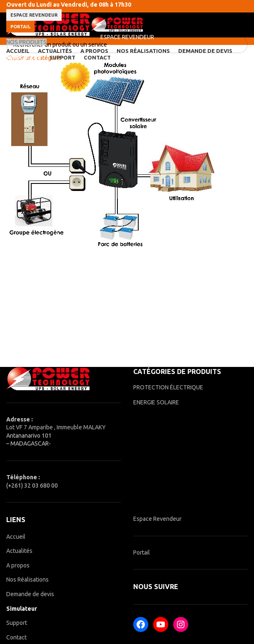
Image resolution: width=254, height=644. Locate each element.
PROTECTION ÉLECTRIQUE (168, 387)
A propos (18, 565)
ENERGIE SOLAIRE (156, 402)
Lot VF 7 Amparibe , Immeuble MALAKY (56, 427)
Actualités (19, 551)
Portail (20, 27)
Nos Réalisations (27, 580)
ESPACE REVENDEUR (34, 15)
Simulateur (22, 609)
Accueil (16, 537)
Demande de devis (30, 594)
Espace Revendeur (157, 519)
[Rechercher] (127, 45)
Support (17, 623)
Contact (16, 637)
